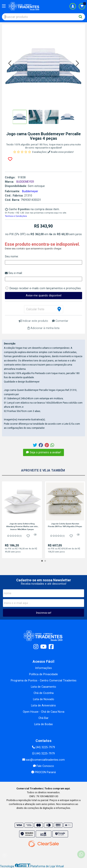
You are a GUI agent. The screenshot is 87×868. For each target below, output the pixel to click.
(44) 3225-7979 (43, 747)
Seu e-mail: (14, 273)
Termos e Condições (16, 216)
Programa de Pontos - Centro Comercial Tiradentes (44, 681)
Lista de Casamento (43, 687)
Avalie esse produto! (61, 152)
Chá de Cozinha (44, 693)
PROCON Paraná (43, 772)
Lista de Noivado (44, 699)
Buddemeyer (30, 191)
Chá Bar (43, 718)
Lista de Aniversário (43, 706)
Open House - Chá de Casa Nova (44, 712)
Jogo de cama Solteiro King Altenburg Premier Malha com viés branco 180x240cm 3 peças (22, 526)
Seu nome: (12, 257)
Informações (43, 668)
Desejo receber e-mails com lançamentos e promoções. (45, 288)
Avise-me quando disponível (44, 296)
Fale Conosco (43, 766)
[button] (10, 64)
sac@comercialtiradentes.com (43, 760)
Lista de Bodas (43, 724)
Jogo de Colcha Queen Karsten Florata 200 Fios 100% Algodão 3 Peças (65, 525)
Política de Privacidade (43, 674)
